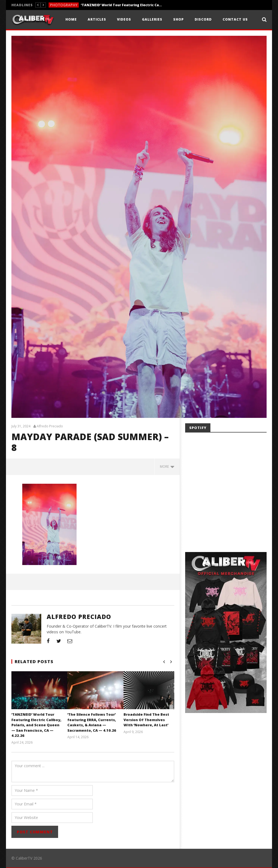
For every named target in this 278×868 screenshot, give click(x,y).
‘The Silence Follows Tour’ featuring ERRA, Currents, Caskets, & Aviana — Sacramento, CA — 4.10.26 (92, 722)
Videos (124, 19)
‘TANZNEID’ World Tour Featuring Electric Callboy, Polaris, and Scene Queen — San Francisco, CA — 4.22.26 (122, 5)
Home (71, 19)
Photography (64, 5)
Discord (203, 19)
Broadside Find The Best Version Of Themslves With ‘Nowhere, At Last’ (146, 720)
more (167, 467)
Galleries (152, 19)
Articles (97, 19)
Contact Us (235, 19)
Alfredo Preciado (50, 426)
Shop (179, 19)
